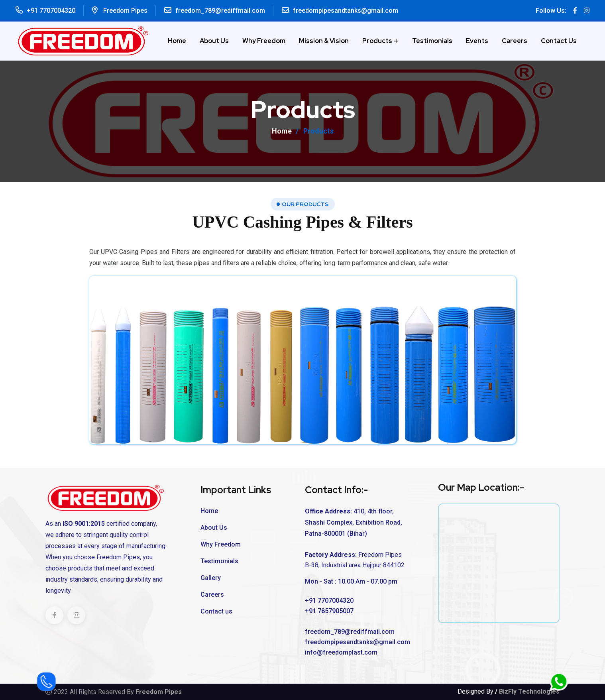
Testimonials (432, 41)
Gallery (211, 578)
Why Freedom (264, 41)
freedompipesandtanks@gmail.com (346, 11)
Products (377, 41)
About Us (214, 41)
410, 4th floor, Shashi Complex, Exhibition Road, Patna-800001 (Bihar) (354, 522)
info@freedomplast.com (341, 652)
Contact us (559, 41)
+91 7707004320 (51, 11)
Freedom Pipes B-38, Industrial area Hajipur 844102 (355, 560)
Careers (515, 41)
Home (177, 41)
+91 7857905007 (329, 611)
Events (477, 41)
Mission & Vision (324, 41)
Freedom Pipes (125, 11)
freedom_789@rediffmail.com (220, 11)
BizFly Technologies (529, 691)
